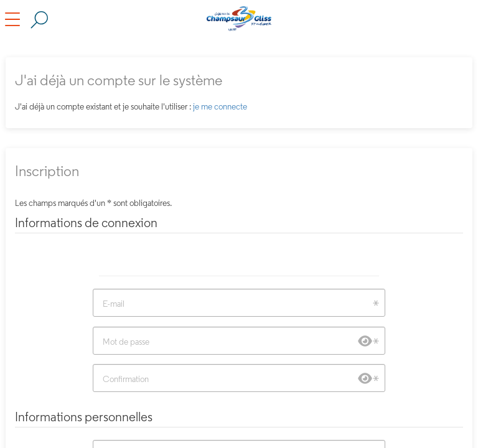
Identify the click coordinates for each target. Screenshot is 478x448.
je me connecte (220, 106)
